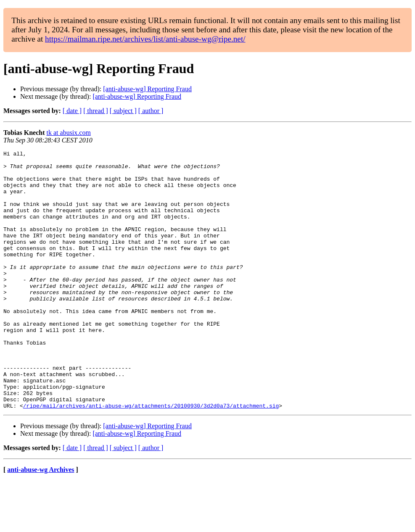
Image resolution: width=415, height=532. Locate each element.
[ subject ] (123, 111)
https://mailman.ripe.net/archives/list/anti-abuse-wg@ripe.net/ (145, 39)
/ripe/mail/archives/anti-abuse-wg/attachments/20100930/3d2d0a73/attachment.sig (151, 457)
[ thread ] (96, 111)
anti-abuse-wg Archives (41, 521)
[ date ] (72, 111)
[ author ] (151, 111)
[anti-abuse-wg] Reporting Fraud (147, 89)
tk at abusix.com (69, 133)
